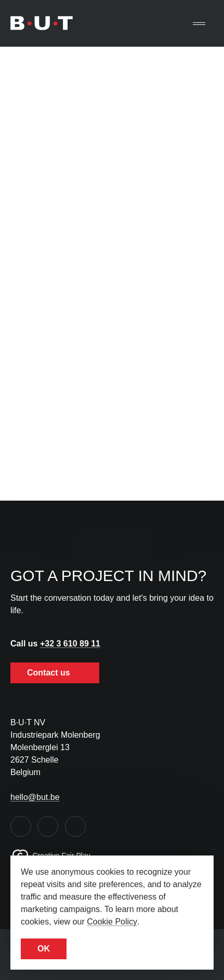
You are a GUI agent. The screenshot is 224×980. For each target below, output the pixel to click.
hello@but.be (35, 797)
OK (44, 949)
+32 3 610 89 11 (70, 644)
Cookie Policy (112, 922)
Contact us (55, 673)
